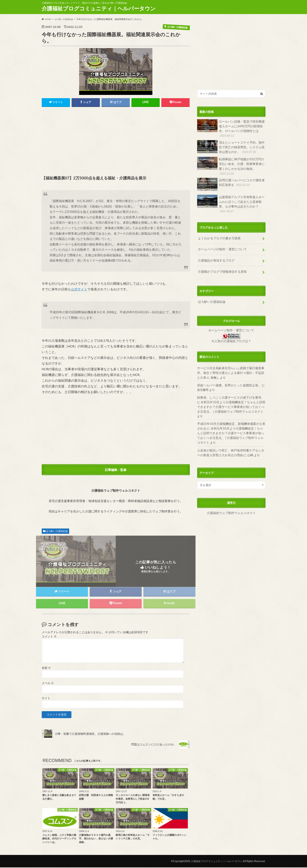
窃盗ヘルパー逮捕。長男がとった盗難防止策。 (227, 374)
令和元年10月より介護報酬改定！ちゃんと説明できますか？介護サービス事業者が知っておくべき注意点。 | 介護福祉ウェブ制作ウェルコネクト (230, 394)
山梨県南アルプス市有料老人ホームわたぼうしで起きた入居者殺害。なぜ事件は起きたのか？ (231, 199)
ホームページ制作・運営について (231, 320)
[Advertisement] (116, 142)
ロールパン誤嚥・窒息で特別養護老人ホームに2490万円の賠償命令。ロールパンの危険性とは (231, 128)
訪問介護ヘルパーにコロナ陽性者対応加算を (231, 182)
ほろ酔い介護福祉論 (57, 531)
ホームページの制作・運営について (221, 241)
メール (48, 684)
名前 (46, 669)
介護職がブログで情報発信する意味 (221, 262)
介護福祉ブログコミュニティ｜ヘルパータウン (99, 8)
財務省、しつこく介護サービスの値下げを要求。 (228, 386)
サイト (46, 699)
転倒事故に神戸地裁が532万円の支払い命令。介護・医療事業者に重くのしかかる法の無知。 (231, 165)
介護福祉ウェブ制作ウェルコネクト (231, 489)
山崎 (241, 431)
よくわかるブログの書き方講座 (218, 231)
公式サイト (79, 290)
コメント (49, 637)
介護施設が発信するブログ (215, 252)
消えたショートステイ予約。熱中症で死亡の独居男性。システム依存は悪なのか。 (231, 146)
